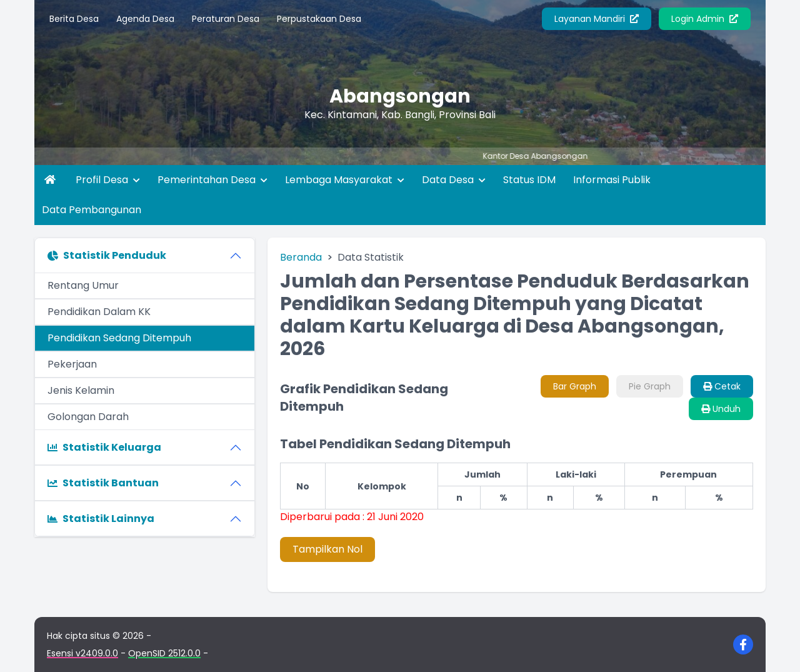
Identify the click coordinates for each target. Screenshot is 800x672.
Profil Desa (108, 180)
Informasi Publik (612, 180)
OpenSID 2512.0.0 (164, 653)
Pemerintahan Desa (212, 180)
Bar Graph (575, 386)
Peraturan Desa (226, 19)
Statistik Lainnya (101, 519)
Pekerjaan (72, 364)
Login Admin (705, 19)
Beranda (301, 257)
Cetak (722, 386)
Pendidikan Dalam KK (99, 312)
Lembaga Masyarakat (345, 180)
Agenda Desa (145, 19)
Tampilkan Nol (327, 549)
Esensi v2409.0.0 (82, 653)
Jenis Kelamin (81, 390)
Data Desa (454, 180)
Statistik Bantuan (103, 483)
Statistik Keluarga (104, 447)
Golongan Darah (88, 417)
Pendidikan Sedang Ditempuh (119, 338)
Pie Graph (650, 386)
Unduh (721, 409)
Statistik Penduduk (107, 255)
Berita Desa (74, 19)
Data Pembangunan (92, 210)
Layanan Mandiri (597, 19)
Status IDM (529, 180)
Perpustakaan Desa (319, 19)
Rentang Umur (83, 285)
